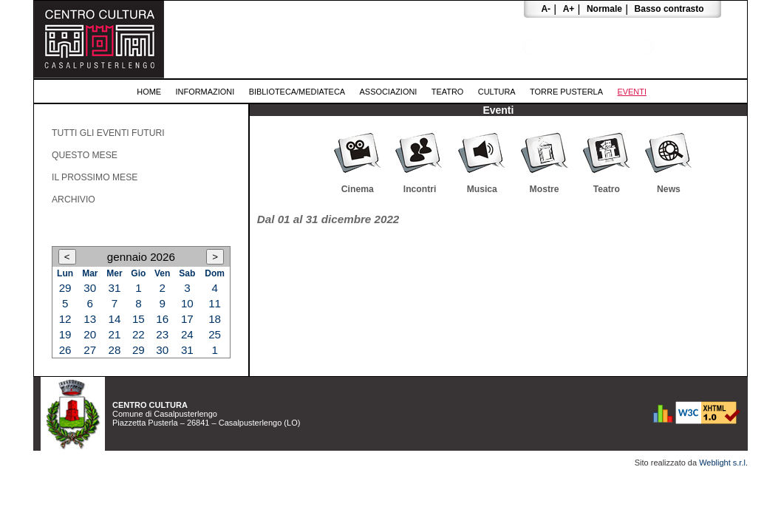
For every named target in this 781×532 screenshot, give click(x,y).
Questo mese (85, 155)
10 (187, 303)
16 (162, 319)
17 (187, 319)
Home (149, 92)
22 (139, 334)
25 (215, 334)
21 (115, 334)
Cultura (497, 92)
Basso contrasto (669, 9)
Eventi (632, 92)
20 (90, 334)
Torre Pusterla (566, 92)
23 (162, 334)
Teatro (448, 92)
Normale (604, 9)
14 (115, 319)
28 (115, 350)
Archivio (74, 199)
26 (65, 350)
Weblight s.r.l (722, 463)
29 (65, 288)
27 (90, 350)
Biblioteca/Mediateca (297, 92)
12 (65, 319)
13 (90, 319)
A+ (569, 9)
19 (65, 334)
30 (90, 288)
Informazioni (205, 92)
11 (215, 303)
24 (187, 334)
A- (546, 9)
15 (139, 319)
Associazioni (389, 92)
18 (215, 319)
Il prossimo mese (95, 177)
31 (115, 288)
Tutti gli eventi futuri (108, 133)
